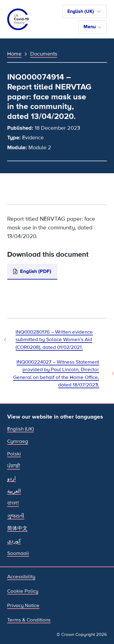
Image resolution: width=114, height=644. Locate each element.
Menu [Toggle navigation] (93, 27)
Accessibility (21, 577)
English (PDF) (36, 271)
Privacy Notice (23, 605)
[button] (85, 11)
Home (14, 54)
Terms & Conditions (29, 620)
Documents (44, 54)
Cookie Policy (23, 591)
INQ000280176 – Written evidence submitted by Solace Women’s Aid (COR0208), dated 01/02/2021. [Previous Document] (54, 340)
